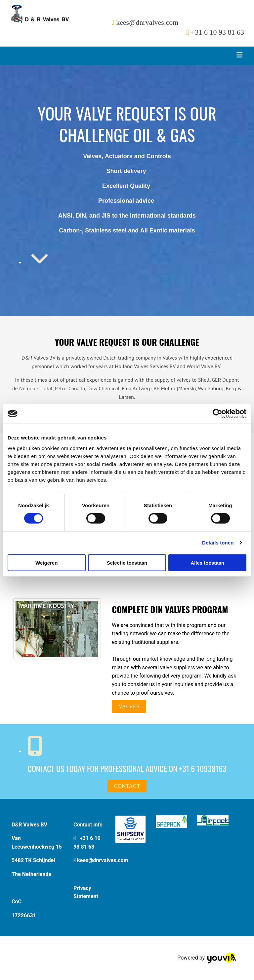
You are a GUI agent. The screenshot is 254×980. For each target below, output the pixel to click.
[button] (129, 706)
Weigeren (46, 562)
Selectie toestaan (127, 562)
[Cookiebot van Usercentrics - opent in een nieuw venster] (217, 414)
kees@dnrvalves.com (103, 860)
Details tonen (218, 543)
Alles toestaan (207, 562)
